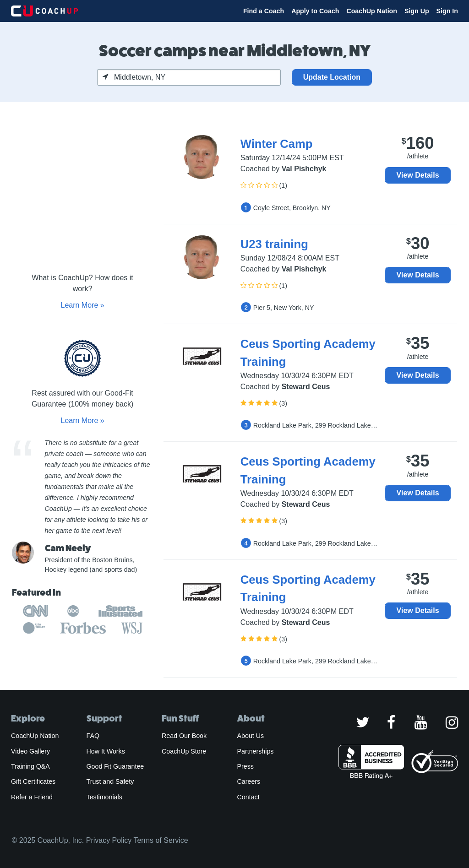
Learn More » (82, 305)
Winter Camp (277, 144)
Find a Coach (264, 11)
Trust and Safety (110, 781)
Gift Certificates (33, 781)
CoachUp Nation (372, 11)
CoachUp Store (184, 751)
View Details (418, 175)
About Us (251, 736)
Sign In (447, 11)
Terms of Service (161, 840)
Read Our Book (184, 736)
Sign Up (417, 11)
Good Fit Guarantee (115, 766)
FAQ (93, 736)
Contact (248, 797)
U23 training (274, 244)
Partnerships (256, 751)
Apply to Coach (315, 11)
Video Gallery (30, 751)
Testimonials (104, 797)
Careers (249, 781)
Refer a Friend (32, 797)
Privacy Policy (109, 840)
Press (245, 766)
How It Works (106, 751)
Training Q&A (30, 766)
